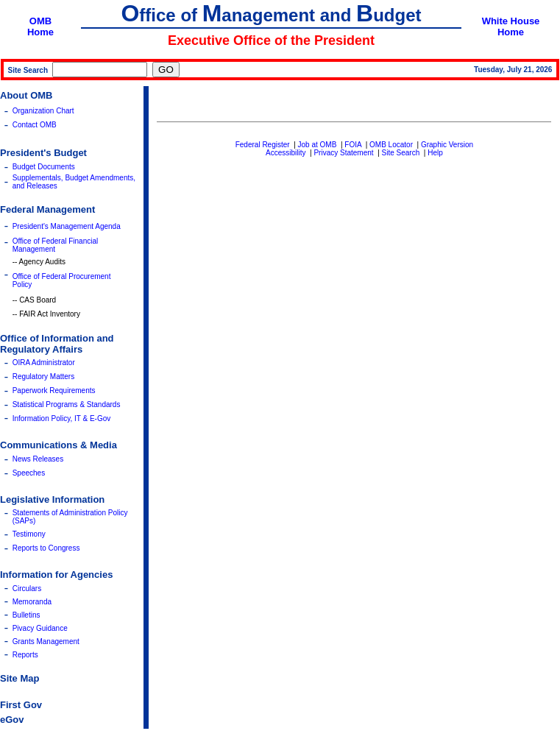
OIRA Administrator (44, 363)
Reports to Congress (46, 548)
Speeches (29, 473)
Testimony (29, 534)
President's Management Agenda (67, 226)
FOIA (353, 145)
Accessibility (286, 153)
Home (40, 32)
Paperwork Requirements (54, 391)
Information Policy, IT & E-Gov (62, 418)
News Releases (38, 459)
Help (435, 153)
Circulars (27, 589)
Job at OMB (318, 145)
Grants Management (46, 642)
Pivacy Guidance (40, 628)
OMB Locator (391, 145)
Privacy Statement (343, 153)
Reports (25, 655)
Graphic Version (447, 145)
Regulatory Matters (43, 377)
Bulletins (26, 615)
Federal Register (263, 145)
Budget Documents (44, 167)
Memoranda (32, 602)
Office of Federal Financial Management (56, 245)
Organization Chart (43, 111)
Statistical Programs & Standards (67, 404)
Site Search (401, 153)
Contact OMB (35, 125)
